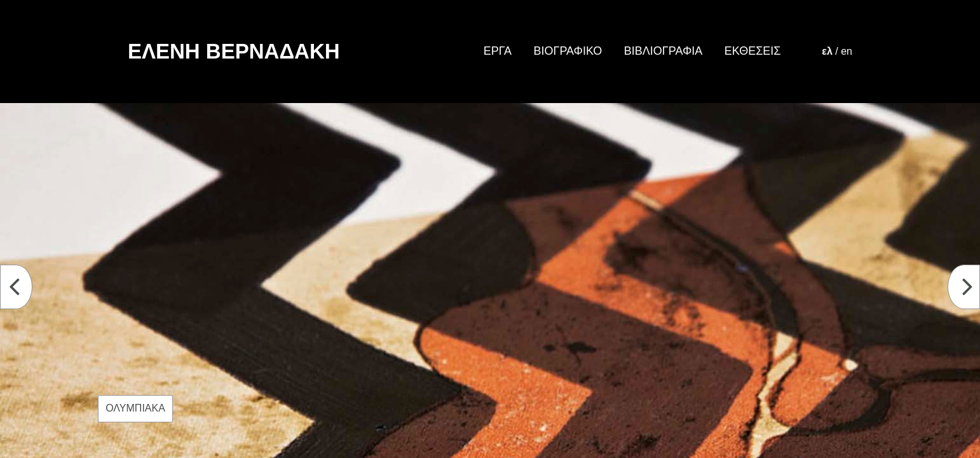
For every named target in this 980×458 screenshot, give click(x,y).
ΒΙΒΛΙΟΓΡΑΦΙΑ (663, 51)
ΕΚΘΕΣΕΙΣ (753, 51)
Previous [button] (24, 288)
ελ (827, 51)
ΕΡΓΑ (498, 51)
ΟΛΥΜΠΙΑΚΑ (135, 408)
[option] (490, 281)
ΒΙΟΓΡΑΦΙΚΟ (568, 51)
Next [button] (971, 288)
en (847, 51)
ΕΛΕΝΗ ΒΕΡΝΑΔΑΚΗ (234, 51)
